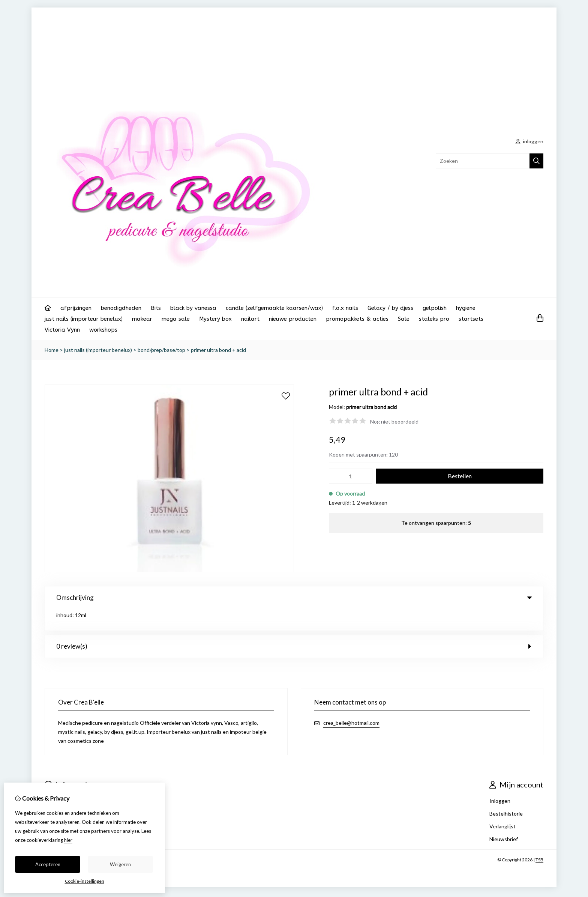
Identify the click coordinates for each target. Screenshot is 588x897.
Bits (156, 308)
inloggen (529, 141)
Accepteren (48, 864)
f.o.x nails (345, 308)
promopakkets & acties (357, 319)
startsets (471, 319)
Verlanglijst (502, 805)
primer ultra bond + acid (218, 350)
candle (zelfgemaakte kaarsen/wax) (274, 308)
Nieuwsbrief (504, 817)
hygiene (466, 308)
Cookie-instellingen (85, 881)
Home (52, 350)
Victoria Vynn (62, 330)
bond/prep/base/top (161, 350)
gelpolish (435, 308)
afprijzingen (76, 308)
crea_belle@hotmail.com (351, 701)
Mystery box (215, 319)
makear (142, 319)
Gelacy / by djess (390, 308)
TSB (539, 838)
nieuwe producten (293, 319)
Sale (404, 319)
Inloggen (500, 779)
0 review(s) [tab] (294, 624)
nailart (250, 319)
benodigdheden (121, 308)
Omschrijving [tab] (294, 597)
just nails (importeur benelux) (84, 319)
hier (68, 840)
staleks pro (434, 319)
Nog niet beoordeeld (394, 421)
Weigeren (120, 864)
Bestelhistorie (506, 792)
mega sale (176, 319)
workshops (103, 330)
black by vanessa (193, 308)
